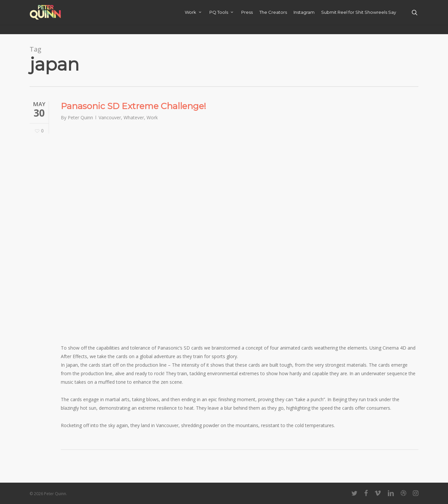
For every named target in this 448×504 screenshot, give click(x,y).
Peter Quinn (80, 117)
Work (152, 117)
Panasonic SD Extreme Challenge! (133, 106)
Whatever (134, 117)
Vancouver (110, 117)
